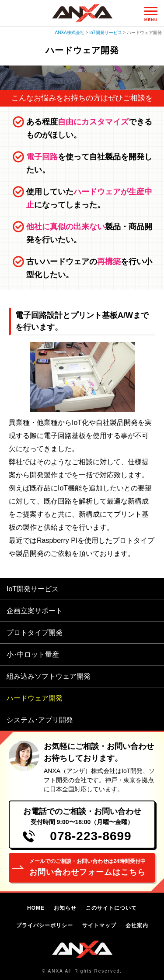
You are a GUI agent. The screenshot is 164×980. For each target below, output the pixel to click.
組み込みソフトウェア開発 (49, 676)
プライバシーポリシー (45, 925)
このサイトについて (111, 908)
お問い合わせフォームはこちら (87, 867)
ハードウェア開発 (35, 698)
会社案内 (137, 925)
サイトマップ (99, 925)
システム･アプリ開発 (40, 720)
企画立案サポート (35, 611)
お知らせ (65, 908)
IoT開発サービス (33, 589)
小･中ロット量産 (33, 654)
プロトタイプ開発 (35, 633)
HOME (36, 908)
